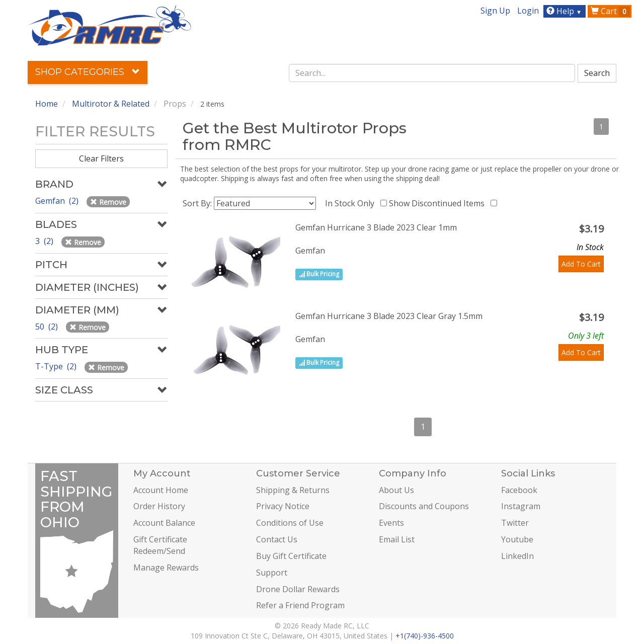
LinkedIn (517, 556)
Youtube (517, 539)
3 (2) (45, 241)
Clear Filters (101, 158)
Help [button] (565, 11)
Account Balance (164, 523)
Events (391, 523)
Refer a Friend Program (300, 605)
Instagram (521, 506)
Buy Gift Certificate (291, 556)
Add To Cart (581, 264)
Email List (397, 539)
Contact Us (277, 539)
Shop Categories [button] (88, 72)
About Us (396, 490)
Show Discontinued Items (439, 203)
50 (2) (48, 327)
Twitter (515, 523)
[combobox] (432, 73)
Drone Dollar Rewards (298, 589)
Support (272, 573)
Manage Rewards (166, 568)
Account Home (161, 490)
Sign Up (495, 11)
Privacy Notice (283, 506)
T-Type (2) (57, 366)
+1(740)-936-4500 (425, 636)
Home (47, 104)
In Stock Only (352, 203)
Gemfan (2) (58, 201)
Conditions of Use (290, 523)
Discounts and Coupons (424, 506)
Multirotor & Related (111, 104)
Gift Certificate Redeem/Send (160, 545)
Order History (159, 506)
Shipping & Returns (293, 490)
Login (528, 11)
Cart (610, 11)
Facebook (519, 490)
